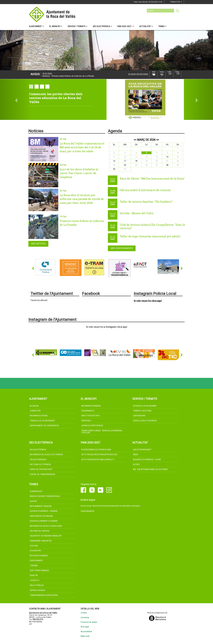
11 (136, 157)
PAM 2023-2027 (126, 26)
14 (167, 157)
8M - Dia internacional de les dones (150, 469)
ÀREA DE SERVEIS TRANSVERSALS (45, 496)
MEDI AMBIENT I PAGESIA (41, 506)
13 (157, 157)
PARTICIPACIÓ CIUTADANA (41, 516)
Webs (136, 455)
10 (125, 157)
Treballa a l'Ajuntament (42, 421)
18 (136, 161)
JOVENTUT (35, 580)
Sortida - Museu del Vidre (137, 213)
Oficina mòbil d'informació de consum (145, 190)
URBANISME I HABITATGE (41, 541)
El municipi (56, 26)
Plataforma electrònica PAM (96, 450)
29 (178, 165)
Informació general (91, 406)
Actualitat (146, 26)
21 (167, 161)
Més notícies (38, 244)
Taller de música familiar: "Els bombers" (146, 202)
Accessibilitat (86, 632)
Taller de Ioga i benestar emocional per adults (150, 236)
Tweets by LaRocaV (39, 300)
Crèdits (84, 613)
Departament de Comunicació (44, 426)
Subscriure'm (87, 511)
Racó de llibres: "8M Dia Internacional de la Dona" (152, 178)
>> (158, 140)
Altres (136, 464)
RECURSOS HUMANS (39, 556)
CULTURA (34, 546)
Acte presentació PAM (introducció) (99, 455)
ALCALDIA (34, 406)
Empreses (86, 421)
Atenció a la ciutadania (145, 406)
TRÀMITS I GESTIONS (142, 411)
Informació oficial (39, 416)
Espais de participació (92, 426)
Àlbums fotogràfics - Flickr (147, 460)
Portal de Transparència (42, 474)
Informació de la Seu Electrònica (46, 455)
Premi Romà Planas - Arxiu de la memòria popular (102, 432)
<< (135, 140)
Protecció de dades (89, 622)
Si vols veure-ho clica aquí (148, 301)
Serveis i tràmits (77, 26)
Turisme (34, 566)
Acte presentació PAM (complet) (98, 460)
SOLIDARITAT (36, 551)
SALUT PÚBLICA (37, 585)
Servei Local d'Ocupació (145, 421)
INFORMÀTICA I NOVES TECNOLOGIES (46, 526)
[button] (16, 99)
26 (147, 165)
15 (178, 157)
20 (157, 161)
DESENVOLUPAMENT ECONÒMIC (44, 521)
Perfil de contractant (41, 469)
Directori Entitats (91, 416)
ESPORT (33, 501)
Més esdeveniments (122, 248)
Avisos (35, 74)
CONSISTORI (35, 411)
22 (178, 161)
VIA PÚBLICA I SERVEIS (40, 531)
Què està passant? (142, 450)
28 (167, 165)
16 (114, 161)
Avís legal (85, 627)
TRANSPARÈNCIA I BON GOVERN (44, 595)
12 (147, 157)
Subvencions (139, 416)
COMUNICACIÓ (36, 491)
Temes (162, 26)
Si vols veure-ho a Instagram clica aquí (107, 327)
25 (136, 165)
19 (147, 161)
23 (114, 165)
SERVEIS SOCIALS (38, 590)
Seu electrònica (102, 26)
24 (125, 165)
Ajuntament (36, 26)
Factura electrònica (40, 464)
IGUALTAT (34, 575)
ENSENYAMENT (36, 561)
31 (125, 169)
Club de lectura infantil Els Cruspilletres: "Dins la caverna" (152, 226)
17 (125, 161)
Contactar (85, 618)
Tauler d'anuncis (38, 460)
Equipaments (88, 411)
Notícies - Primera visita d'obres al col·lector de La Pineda (68, 75)
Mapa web (85, 636)
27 (157, 165)
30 (114, 169)
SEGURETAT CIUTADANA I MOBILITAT (46, 536)
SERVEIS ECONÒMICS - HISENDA (44, 511)
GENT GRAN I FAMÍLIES (39, 570)
